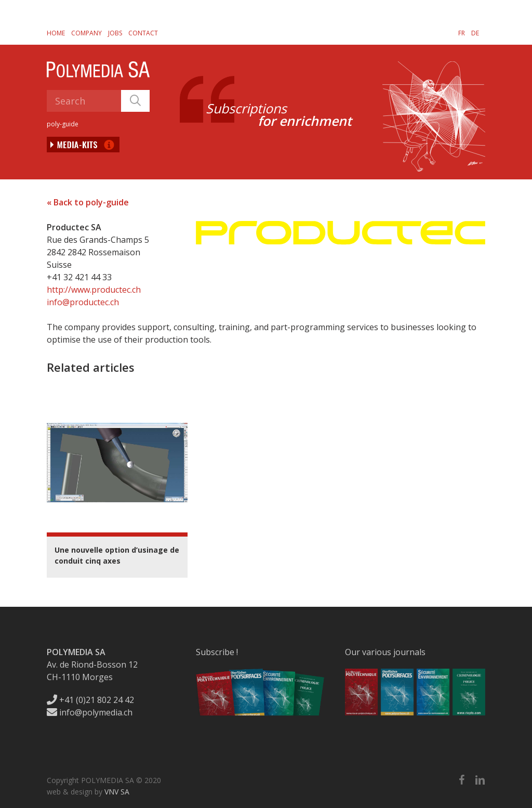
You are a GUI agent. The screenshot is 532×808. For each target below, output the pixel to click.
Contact (143, 33)
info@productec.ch (83, 302)
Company (87, 33)
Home (56, 33)
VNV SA (117, 792)
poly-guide (63, 124)
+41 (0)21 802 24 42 (90, 700)
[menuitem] (462, 33)
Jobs (115, 33)
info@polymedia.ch (90, 712)
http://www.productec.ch (94, 290)
